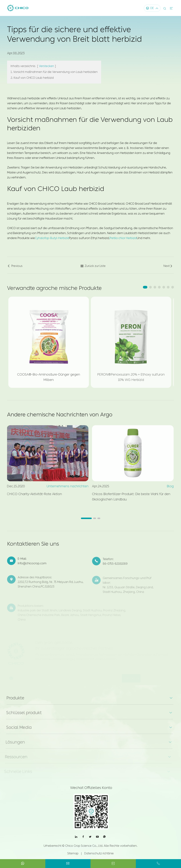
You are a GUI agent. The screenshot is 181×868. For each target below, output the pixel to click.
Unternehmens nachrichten (65, 486)
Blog (168, 486)
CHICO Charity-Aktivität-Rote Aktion (32, 494)
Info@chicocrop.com (32, 566)
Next (168, 266)
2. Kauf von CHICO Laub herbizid (32, 78)
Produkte (13, 698)
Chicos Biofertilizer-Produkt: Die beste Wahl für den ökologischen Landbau (129, 497)
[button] (145, 287)
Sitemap (73, 853)
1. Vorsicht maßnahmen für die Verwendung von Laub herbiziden (54, 72)
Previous (15, 266)
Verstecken (46, 66)
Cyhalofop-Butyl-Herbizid (52, 238)
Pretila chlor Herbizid (123, 238)
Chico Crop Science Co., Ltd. (84, 846)
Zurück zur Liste (93, 266)
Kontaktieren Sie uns (33, 546)
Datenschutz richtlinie (99, 853)
